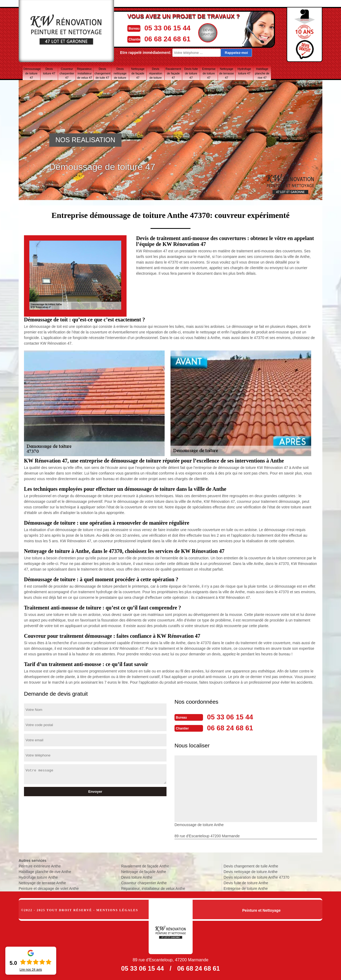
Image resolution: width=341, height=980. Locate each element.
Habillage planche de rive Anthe (45, 871)
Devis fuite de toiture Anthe (246, 882)
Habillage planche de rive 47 (262, 73)
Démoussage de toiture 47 (32, 73)
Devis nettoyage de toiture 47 (120, 73)
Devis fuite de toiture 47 (191, 73)
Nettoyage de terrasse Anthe (42, 882)
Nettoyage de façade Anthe (144, 871)
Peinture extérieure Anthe (40, 866)
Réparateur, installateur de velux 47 (85, 73)
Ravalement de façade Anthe (145, 866)
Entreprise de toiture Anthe (246, 888)
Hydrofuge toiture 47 (244, 71)
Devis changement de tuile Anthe (251, 866)
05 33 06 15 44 (169, 28)
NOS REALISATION (85, 140)
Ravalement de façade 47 (173, 73)
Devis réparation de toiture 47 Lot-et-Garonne (156, 73)
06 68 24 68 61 (169, 38)
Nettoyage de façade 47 (138, 73)
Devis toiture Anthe (137, 877)
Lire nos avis (31, 970)
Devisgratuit (212, 32)
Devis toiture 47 (49, 71)
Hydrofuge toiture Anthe (38, 877)
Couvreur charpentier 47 (67, 73)
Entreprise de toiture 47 (209, 73)
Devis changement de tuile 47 (102, 73)
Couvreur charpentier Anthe (144, 882)
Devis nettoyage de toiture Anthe (250, 871)
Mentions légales (117, 910)
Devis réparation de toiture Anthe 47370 (256, 877)
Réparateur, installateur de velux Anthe (153, 888)
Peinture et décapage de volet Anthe (49, 888)
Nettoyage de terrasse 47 (227, 73)
